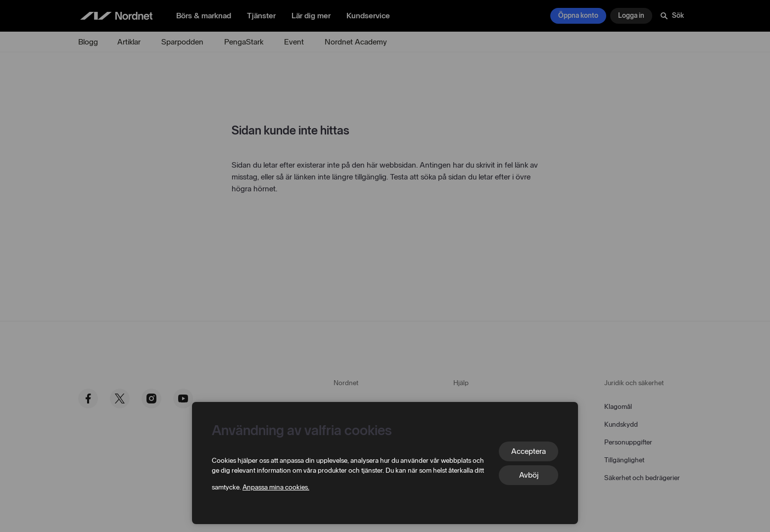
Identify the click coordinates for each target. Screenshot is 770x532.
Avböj (529, 475)
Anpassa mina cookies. (276, 487)
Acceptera (529, 451)
